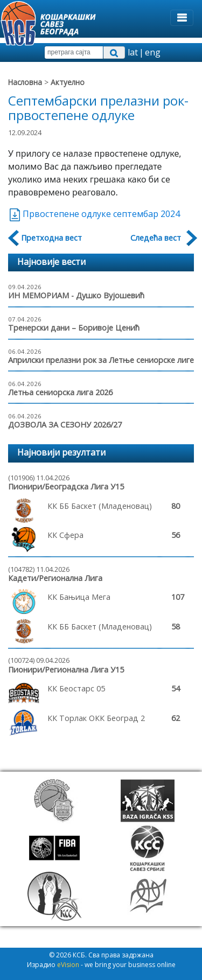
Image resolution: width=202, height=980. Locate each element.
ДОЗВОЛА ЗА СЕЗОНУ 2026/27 (65, 425)
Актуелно (68, 82)
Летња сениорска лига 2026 (60, 392)
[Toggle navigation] (182, 18)
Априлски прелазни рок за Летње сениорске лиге (101, 360)
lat (133, 52)
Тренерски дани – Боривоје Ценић (74, 328)
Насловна (25, 82)
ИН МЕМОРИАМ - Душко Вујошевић (76, 295)
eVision (68, 965)
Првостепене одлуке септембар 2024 (94, 214)
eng (153, 52)
